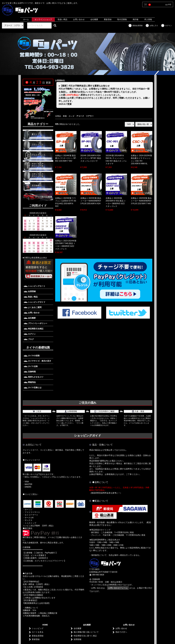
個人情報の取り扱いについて (86, 632)
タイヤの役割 (32, 356)
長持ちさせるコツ (34, 377)
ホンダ (72, 116)
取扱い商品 (62, 19)
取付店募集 (122, 19)
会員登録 (30, 291)
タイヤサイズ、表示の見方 (37, 361)
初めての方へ (121, 632)
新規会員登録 (135, 26)
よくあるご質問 (33, 307)
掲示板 (136, 19)
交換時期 (30, 372)
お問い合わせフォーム (118, 588)
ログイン (166, 26)
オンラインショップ (43, 19)
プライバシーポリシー (36, 323)
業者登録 (36, 639)
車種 (65, 116)
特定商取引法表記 (34, 329)
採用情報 (78, 639)
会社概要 (94, 19)
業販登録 (108, 19)
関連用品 (30, 382)
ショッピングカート (35, 286)
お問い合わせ (79, 19)
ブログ (29, 339)
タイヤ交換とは (33, 388)
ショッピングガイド (35, 302)
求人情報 (148, 19)
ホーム (26, 19)
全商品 (58, 116)
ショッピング (38, 628)
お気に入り (152, 26)
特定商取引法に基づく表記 (85, 636)
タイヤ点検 (31, 366)
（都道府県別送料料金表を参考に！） (106, 493)
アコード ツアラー (85, 116)
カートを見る (38, 632)
